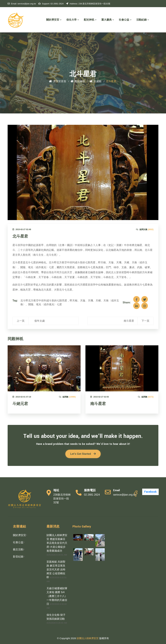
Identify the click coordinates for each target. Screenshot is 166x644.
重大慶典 (108, 20)
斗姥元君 (20, 404)
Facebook (150, 492)
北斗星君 (20, 236)
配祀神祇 (90, 20)
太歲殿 (95, 81)
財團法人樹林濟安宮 (88, 638)
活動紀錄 (143, 20)
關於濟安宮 (54, 20)
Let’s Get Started (83, 454)
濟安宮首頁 (58, 81)
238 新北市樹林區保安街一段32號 (88, 4)
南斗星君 (98, 404)
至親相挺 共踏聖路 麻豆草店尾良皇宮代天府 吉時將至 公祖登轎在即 (56, 570)
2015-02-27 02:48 (22, 229)
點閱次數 (145, 229)
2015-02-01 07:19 (22, 397)
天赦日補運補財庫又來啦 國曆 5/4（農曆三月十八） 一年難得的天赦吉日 (57, 596)
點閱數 (67, 397)
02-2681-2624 (51, 4)
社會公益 (125, 20)
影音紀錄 (18, 557)
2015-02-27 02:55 (100, 397)
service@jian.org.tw (22, 4)
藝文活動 (18, 549)
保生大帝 (73, 20)
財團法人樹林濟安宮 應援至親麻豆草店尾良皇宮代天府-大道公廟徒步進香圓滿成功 (57, 543)
